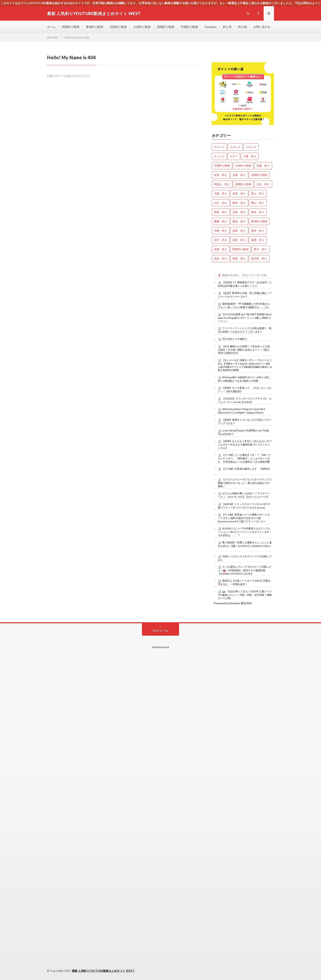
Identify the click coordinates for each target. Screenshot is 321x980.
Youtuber (211, 27)
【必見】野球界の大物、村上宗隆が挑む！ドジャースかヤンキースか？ (245, 295)
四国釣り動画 (166, 27)
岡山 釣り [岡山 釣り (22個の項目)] (258, 203)
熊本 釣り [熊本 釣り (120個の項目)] (258, 231)
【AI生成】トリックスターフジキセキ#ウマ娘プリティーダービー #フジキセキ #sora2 (244, 506)
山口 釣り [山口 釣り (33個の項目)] (221, 203)
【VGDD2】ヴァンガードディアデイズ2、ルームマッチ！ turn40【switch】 (245, 400)
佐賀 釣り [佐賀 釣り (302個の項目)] (221, 175)
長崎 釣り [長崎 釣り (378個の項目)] (221, 249)
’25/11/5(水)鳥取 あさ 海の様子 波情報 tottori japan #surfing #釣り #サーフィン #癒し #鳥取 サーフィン (245, 318)
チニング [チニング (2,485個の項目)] (219, 156)
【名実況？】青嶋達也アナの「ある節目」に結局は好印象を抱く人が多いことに (245, 284)
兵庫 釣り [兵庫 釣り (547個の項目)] (239, 175)
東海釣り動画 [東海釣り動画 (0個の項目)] (259, 221)
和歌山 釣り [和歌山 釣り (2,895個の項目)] (222, 184)
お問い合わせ (262, 27)
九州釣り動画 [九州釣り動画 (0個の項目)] (243, 166)
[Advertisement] (160, 776)
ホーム (51, 27)
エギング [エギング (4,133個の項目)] (235, 147)
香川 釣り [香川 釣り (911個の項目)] (260, 249)
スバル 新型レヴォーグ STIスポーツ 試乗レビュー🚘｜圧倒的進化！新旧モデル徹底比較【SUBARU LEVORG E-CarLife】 (245, 570)
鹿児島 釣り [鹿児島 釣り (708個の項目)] (259, 258)
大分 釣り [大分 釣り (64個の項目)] (263, 184)
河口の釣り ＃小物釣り (235, 339)
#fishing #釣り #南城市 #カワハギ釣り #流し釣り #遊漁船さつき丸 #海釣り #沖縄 (244, 379)
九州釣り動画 (142, 27)
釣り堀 (242, 27)
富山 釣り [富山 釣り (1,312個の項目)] (258, 193)
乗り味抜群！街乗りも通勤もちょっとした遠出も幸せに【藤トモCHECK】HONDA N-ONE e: (245, 544)
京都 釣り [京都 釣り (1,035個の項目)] (263, 166)
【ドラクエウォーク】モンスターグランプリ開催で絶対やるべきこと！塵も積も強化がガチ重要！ (245, 483)
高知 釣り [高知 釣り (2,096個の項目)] (221, 258)
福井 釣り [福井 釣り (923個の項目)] (239, 240)
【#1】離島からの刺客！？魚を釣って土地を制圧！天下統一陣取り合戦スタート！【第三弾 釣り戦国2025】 (244, 350)
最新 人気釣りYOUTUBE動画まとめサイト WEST (103, 971)
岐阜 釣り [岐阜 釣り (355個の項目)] (239, 203)
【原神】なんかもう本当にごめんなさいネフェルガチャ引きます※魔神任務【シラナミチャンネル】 (245, 444)
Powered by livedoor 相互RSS (233, 603)
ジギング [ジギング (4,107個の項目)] (251, 147)
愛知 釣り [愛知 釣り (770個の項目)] (239, 221)
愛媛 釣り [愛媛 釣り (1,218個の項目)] (221, 221)
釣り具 (227, 27)
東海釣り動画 (94, 27)
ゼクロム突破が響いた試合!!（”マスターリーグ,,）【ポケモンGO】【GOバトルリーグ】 (244, 495)
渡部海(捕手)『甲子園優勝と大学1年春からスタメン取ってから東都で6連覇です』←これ (244, 306)
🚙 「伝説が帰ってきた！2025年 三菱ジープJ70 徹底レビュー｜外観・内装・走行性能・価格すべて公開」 (245, 595)
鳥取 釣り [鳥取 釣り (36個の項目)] (239, 258)
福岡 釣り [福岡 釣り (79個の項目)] (258, 240)
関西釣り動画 (71, 27)
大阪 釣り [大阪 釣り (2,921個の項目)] (221, 193)
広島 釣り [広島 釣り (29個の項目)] (239, 212)
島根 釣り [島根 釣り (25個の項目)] (221, 212)
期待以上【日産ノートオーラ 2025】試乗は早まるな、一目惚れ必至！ (244, 582)
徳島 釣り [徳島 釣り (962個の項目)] (258, 212)
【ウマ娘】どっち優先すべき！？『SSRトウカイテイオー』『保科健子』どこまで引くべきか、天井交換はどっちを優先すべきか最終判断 (244, 458)
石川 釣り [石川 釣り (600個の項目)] (221, 240)
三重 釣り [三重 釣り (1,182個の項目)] (250, 156)
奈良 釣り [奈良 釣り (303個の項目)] (239, 193)
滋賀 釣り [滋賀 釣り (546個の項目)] (239, 231)
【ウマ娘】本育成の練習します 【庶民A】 (247, 469)
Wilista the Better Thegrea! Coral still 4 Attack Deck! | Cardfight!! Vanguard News (241, 411)
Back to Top (161, 630)
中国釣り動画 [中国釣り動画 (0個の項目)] (222, 166)
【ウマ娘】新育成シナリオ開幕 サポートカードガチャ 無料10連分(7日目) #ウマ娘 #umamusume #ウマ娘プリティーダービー (244, 518)
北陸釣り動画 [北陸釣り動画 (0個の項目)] (259, 175)
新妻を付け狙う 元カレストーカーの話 (244, 275)
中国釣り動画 (189, 27)
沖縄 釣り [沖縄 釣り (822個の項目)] (221, 231)
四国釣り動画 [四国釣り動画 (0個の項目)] (243, 184)
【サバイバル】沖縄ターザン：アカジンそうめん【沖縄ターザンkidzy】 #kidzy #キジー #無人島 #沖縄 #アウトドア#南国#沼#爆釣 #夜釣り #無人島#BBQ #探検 (245, 365)
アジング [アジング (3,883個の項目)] (219, 147)
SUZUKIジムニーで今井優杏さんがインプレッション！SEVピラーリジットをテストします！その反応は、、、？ (245, 532)
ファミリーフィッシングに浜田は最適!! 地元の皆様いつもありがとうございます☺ (245, 330)
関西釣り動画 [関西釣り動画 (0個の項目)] (241, 249)
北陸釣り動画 (118, 27)
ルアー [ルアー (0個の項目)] (234, 156)
